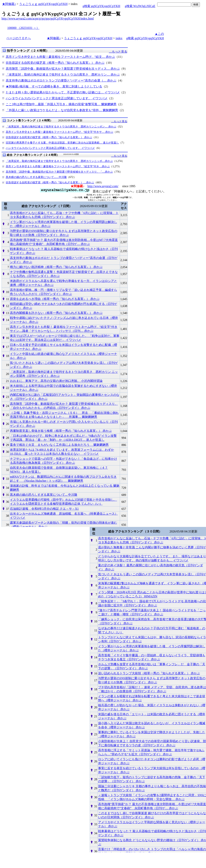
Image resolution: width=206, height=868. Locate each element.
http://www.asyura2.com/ (103, 186)
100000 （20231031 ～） (23, 28)
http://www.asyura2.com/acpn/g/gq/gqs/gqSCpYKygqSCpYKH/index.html (48, 18)
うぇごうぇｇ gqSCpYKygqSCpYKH (43, 4)
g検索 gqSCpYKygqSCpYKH (101, 6)
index (119, 38)
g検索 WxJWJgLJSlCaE (140, 6)
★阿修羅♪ (9, 4)
